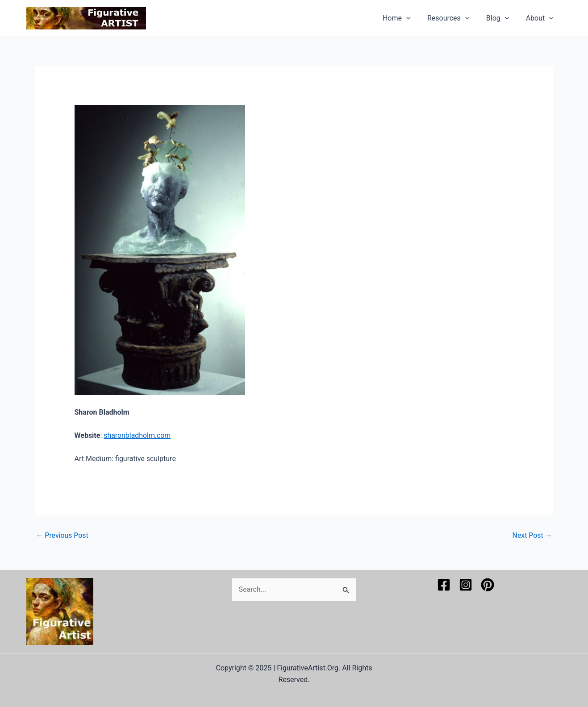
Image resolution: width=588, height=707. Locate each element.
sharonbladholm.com (137, 435)
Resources (454, 18)
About (541, 18)
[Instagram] (466, 585)
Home (405, 18)
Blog (501, 18)
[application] (415, 18)
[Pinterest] (488, 585)
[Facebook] (444, 585)
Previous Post (63, 536)
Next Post (532, 536)
